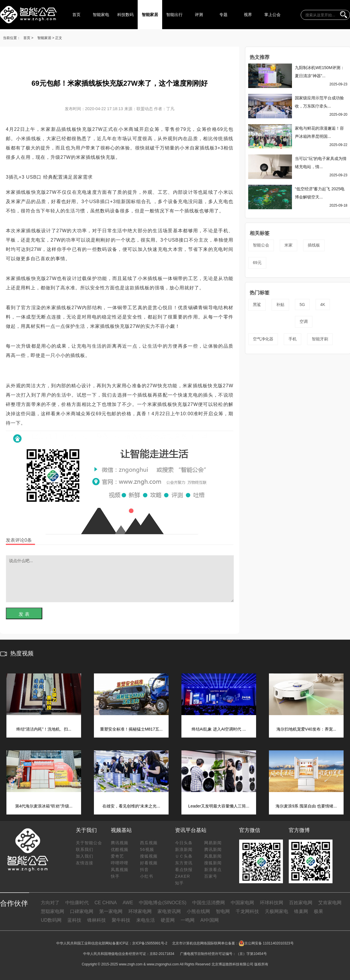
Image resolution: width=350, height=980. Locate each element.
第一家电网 (111, 911)
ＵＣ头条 (184, 856)
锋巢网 (301, 911)
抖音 (144, 870)
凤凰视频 (120, 870)
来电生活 (146, 920)
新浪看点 (213, 870)
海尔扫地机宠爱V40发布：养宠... (306, 729)
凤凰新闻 (213, 856)
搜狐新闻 (213, 863)
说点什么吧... (120, 579)
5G (302, 305)
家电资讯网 (169, 911)
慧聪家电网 (52, 911)
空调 (304, 321)
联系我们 (85, 849)
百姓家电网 (301, 903)
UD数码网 (51, 920)
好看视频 (149, 863)
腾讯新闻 (213, 849)
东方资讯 (184, 863)
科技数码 (125, 15)
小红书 (147, 876)
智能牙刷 (320, 339)
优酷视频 (120, 849)
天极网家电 (276, 911)
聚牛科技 (121, 920)
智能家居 (150, 15)
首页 (76, 15)
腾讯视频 (120, 843)
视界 (248, 15)
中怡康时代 (77, 903)
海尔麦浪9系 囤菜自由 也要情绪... (306, 806)
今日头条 (184, 843)
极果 (318, 911)
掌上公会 (272, 15)
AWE (128, 903)
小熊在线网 (198, 911)
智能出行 (174, 15)
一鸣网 (188, 920)
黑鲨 (257, 305)
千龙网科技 (247, 911)
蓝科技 (74, 920)
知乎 (179, 883)
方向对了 (50, 903)
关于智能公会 (89, 843)
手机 (293, 339)
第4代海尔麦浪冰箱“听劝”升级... (44, 806)
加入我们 (85, 856)
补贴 (280, 305)
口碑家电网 (82, 911)
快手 (115, 876)
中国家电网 (242, 903)
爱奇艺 (117, 856)
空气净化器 (263, 339)
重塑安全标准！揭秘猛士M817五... (131, 729)
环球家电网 (140, 911)
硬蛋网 (168, 920)
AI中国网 (210, 920)
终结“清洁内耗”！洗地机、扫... (44, 729)
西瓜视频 (149, 843)
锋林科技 (97, 920)
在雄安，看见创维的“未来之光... (131, 806)
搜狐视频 (149, 856)
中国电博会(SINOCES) (163, 903)
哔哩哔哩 (120, 863)
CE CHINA (106, 903)
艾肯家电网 (330, 903)
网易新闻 (213, 843)
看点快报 (184, 870)
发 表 (24, 614)
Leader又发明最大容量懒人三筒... (219, 806)
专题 (223, 15)
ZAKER (183, 876)
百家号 (211, 876)
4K (323, 305)
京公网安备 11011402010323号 (266, 943)
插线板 (314, 245)
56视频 (147, 849)
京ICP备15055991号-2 (150, 943)
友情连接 (85, 863)
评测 (199, 15)
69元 (257, 263)
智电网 (223, 911)
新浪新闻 (184, 849)
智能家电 (101, 15)
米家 (288, 245)
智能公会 (261, 245)
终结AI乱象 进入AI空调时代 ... (219, 729)
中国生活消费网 (209, 903)
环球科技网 (272, 903)
